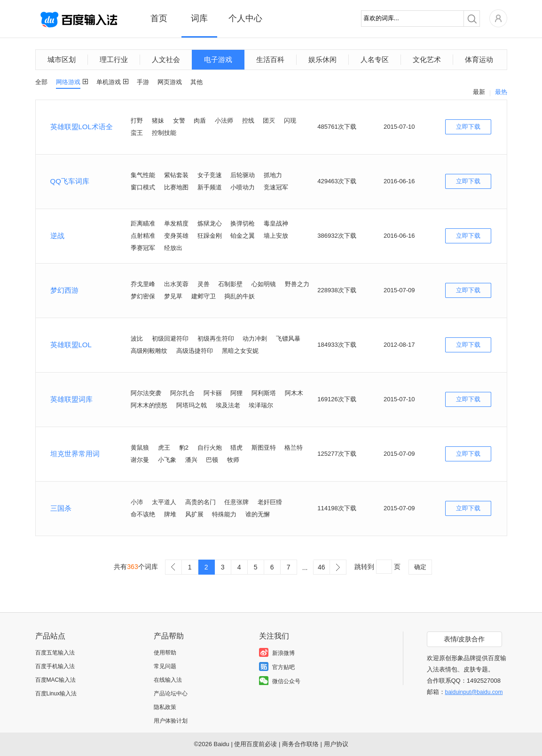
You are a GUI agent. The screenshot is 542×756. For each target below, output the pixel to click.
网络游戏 (68, 82)
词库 (199, 18)
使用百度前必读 (255, 744)
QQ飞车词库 (70, 181)
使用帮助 (165, 653)
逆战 (57, 236)
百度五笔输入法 (55, 653)
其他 (196, 82)
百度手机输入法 (55, 666)
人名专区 (375, 59)
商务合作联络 (300, 744)
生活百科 (270, 59)
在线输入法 (168, 680)
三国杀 (61, 508)
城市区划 (62, 59)
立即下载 (468, 127)
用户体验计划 (171, 721)
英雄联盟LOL (71, 345)
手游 (143, 82)
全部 (41, 82)
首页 (159, 18)
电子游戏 (218, 59)
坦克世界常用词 (75, 454)
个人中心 (245, 18)
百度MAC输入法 (56, 680)
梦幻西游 (64, 290)
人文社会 (166, 59)
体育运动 (479, 59)
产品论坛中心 (171, 694)
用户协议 (336, 744)
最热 (501, 92)
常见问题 (165, 666)
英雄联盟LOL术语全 (82, 127)
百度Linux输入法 (56, 694)
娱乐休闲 (322, 59)
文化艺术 (427, 59)
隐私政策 (165, 707)
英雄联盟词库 (71, 399)
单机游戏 (109, 82)
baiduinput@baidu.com (474, 692)
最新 (479, 92)
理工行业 (114, 59)
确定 (420, 567)
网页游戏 (170, 82)
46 (322, 567)
